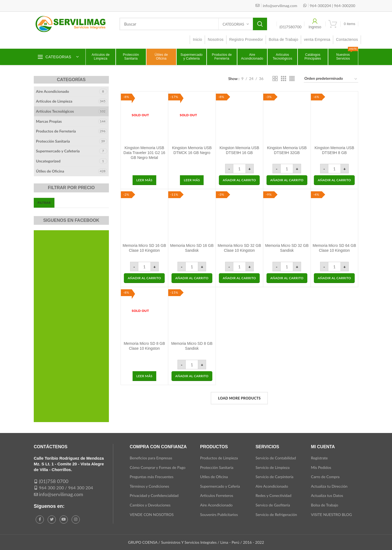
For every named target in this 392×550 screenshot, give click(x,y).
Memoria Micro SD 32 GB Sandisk (287, 248)
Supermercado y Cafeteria (58, 151)
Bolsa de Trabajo (324, 505)
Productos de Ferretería (56, 131)
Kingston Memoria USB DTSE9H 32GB (287, 150)
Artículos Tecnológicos (55, 111)
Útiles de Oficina (50, 171)
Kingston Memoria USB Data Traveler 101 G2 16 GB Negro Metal (144, 153)
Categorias (233, 24)
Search (260, 24)
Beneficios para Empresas (151, 458)
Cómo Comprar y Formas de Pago (158, 467)
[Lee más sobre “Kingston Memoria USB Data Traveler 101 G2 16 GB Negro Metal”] (144, 180)
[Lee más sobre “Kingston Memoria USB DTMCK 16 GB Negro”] (192, 180)
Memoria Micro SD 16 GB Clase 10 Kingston (144, 248)
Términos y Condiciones (150, 486)
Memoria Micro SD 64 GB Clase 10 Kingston (334, 248)
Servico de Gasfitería (273, 505)
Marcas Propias (49, 121)
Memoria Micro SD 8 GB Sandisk (192, 346)
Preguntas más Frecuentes (152, 477)
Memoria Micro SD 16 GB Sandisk (192, 248)
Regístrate (319, 458)
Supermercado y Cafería (220, 486)
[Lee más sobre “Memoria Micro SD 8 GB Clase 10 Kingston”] (144, 376)
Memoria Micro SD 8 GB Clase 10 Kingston (144, 346)
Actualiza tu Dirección (329, 486)
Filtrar (44, 203)
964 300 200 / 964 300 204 (66, 488)
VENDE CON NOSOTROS (152, 514)
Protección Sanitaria (53, 141)
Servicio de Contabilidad (276, 458)
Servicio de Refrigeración (276, 514)
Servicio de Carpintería (275, 477)
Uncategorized (48, 161)
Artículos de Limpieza (54, 101)
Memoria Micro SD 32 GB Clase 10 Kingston (239, 248)
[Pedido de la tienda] (331, 79)
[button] (239, 180)
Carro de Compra (325, 477)
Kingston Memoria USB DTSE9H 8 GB (334, 150)
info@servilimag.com (61, 494)
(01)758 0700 (54, 481)
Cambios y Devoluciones (150, 505)
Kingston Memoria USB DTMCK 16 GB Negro (192, 150)
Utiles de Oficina (214, 477)
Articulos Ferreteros (217, 495)
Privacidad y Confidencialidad (154, 495)
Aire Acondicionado (53, 91)
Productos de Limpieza (219, 458)
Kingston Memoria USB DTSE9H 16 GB (239, 150)
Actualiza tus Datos (327, 495)
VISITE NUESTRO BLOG (331, 514)
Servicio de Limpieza (273, 467)
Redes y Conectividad (274, 495)
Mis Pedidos (321, 467)
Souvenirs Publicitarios (219, 514)
